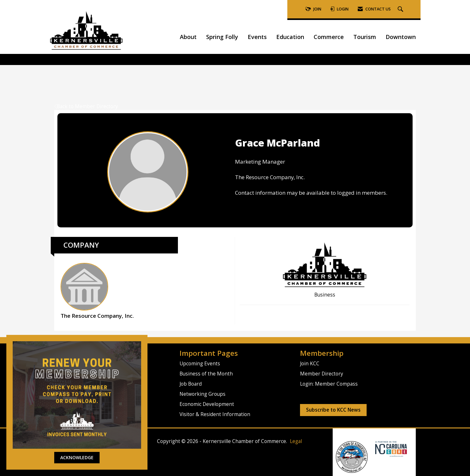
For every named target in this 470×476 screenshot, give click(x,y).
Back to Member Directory (86, 106)
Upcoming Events (200, 364)
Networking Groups (202, 394)
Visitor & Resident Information (215, 414)
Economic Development (207, 404)
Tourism (365, 37)
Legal (296, 441)
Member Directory (322, 374)
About (188, 37)
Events (257, 37)
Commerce (329, 37)
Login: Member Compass (329, 384)
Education (290, 37)
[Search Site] (401, 9)
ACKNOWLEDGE (77, 457)
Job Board (191, 384)
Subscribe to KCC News (333, 410)
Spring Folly (222, 37)
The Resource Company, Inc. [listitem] (97, 291)
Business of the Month (206, 374)
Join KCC (310, 364)
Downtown (401, 37)
